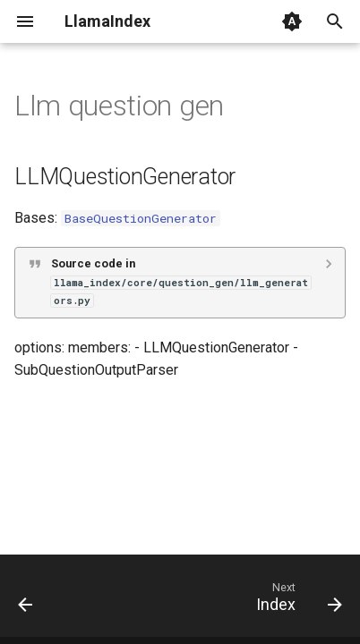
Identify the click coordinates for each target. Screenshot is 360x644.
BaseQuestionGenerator (141, 218)
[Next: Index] (296, 601)
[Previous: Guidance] (26, 601)
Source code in (181, 282)
